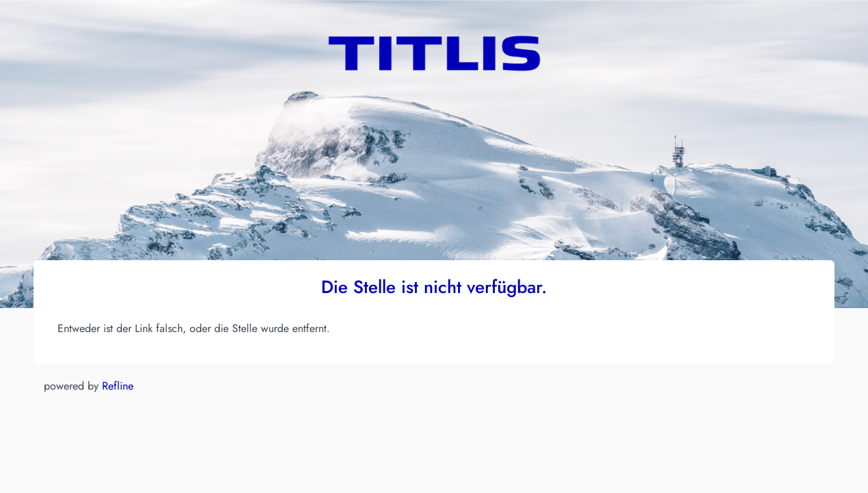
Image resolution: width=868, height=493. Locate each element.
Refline (118, 386)
